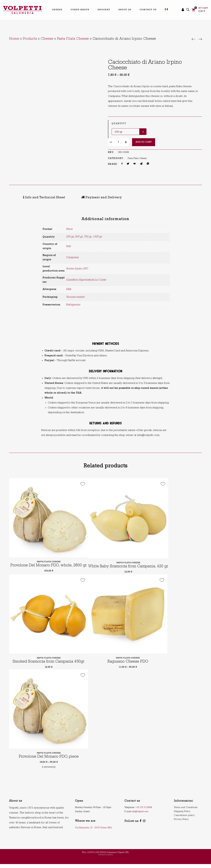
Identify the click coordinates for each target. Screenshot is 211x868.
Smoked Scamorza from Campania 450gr (49, 666)
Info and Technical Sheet (33, 197)
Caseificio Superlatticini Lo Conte (86, 279)
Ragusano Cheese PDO (128, 666)
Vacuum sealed (75, 296)
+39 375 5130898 (144, 811)
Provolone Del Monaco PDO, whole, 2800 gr (49, 566)
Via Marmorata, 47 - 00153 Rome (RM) (93, 832)
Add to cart (144, 142)
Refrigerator (73, 304)
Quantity (119, 124)
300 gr (70, 236)
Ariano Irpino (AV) (77, 268)
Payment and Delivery (80, 197)
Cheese (47, 39)
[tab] (33, 197)
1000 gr (97, 236)
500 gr (79, 236)
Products (30, 39)
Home (14, 39)
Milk (69, 289)
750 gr (88, 236)
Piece (69, 229)
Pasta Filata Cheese (73, 39)
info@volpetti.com (140, 815)
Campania (72, 257)
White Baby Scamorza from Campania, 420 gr (132, 570)
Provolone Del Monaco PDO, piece (49, 761)
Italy (68, 246)
